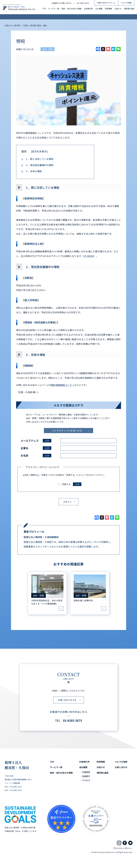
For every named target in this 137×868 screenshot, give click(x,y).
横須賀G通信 (129, 9)
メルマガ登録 (126, 3)
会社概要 (83, 767)
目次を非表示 (39, 151)
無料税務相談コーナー (63, 385)
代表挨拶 (86, 772)
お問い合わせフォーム (106, 3)
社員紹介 (86, 776)
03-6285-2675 (83, 3)
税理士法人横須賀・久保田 (17, 765)
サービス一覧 (54, 9)
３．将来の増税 (32, 171)
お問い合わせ (121, 767)
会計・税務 (48, 49)
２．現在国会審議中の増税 (37, 165)
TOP (44, 9)
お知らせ (118, 9)
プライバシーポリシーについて (42, 467)
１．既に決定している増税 (37, 159)
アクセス (86, 780)
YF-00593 (89, 256)
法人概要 (99, 9)
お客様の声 (88, 9)
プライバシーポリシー (123, 848)
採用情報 (109, 9)
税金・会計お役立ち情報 (72, 9)
